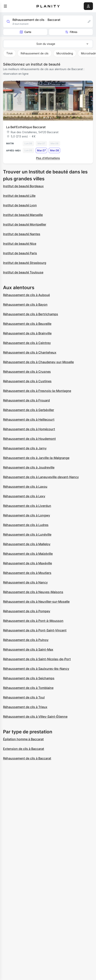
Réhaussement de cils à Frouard (26, 400)
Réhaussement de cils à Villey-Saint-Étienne (35, 717)
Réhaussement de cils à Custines (27, 381)
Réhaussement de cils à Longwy (27, 515)
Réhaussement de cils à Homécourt (29, 429)
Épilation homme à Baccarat (23, 739)
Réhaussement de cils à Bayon (25, 305)
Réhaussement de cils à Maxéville (27, 563)
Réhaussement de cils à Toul (24, 697)
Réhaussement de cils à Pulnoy (26, 640)
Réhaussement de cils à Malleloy (27, 544)
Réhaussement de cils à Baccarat (27, 758)
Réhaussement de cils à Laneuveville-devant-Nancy (41, 477)
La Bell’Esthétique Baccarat (26, 127)
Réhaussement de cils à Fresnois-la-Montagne (37, 391)
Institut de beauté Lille (19, 196)
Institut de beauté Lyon (20, 205)
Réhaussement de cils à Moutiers (27, 573)
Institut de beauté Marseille (23, 215)
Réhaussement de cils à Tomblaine (28, 688)
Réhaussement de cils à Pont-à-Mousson (33, 621)
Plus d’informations (48, 158)
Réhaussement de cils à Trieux (25, 707)
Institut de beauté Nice (20, 244)
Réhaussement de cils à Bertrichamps (31, 314)
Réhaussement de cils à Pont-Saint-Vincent (35, 630)
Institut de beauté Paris (20, 253)
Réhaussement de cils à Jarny (25, 448)
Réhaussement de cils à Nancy (25, 582)
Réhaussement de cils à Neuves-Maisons (33, 592)
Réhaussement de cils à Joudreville (29, 467)
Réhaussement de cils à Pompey (27, 611)
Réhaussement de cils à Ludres (26, 525)
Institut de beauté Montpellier (25, 224)
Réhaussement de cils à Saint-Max (28, 649)
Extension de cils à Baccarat (24, 749)
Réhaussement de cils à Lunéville (27, 534)
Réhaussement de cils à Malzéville (28, 554)
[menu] (5, 6)
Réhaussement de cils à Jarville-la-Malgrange (36, 458)
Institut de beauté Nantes (22, 234)
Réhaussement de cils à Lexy (24, 496)
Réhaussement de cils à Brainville (27, 333)
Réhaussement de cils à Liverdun (27, 506)
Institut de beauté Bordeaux (23, 186)
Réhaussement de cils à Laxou (25, 487)
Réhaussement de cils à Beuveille (27, 324)
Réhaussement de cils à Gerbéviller (29, 410)
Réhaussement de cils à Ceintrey (27, 343)
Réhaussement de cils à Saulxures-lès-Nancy (36, 669)
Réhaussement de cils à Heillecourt (29, 419)
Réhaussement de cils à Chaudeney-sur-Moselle (38, 362)
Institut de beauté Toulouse (23, 272)
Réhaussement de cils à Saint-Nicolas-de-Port (37, 659)
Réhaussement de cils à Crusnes (27, 372)
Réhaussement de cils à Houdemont (29, 439)
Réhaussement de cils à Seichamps (29, 678)
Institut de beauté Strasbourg (25, 263)
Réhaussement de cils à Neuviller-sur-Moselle (36, 602)
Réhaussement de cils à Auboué (26, 295)
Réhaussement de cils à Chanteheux (30, 352)
